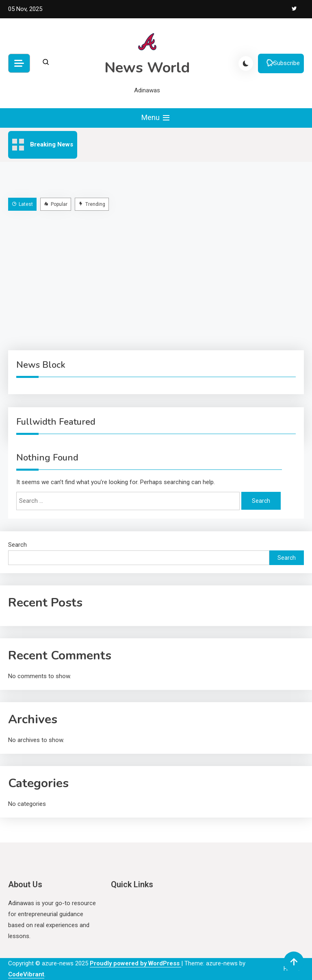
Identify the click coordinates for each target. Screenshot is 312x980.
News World (147, 68)
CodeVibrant (26, 974)
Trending (92, 204)
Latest (22, 204)
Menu (156, 118)
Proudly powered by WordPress (135, 963)
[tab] (23, 204)
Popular (56, 204)
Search (17, 545)
